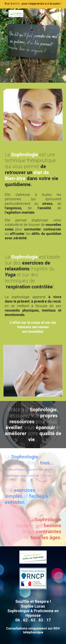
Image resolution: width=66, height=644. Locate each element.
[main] (33, 170)
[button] (4, 13)
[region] (33, 4)
